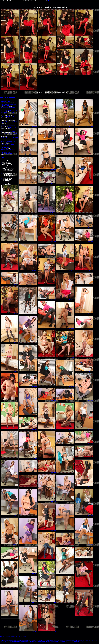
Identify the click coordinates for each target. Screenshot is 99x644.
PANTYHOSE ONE (5, 109)
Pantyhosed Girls (7, 173)
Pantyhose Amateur (8, 172)
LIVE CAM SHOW (27, 1)
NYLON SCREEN (5, 118)
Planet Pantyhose (7, 163)
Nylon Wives (6, 174)
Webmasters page (40, 643)
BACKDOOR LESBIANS (7, 133)
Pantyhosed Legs (7, 177)
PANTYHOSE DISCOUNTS (7, 115)
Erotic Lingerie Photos (8, 168)
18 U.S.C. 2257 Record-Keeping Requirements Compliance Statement (13, 636)
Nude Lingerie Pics (7, 165)
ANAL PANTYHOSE (6, 140)
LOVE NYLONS (5, 124)
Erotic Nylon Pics (7, 167)
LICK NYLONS (5, 126)
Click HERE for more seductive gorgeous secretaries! (50, 7)
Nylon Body (6, 183)
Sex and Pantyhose (8, 176)
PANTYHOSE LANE (6, 149)
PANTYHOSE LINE (5, 112)
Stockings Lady (7, 181)
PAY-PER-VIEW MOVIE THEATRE (11, 1)
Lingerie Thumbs (7, 166)
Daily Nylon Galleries (8, 170)
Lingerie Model (6, 161)
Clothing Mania (6, 162)
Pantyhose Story (7, 179)
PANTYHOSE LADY (6, 151)
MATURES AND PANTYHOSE (8, 120)
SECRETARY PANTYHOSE (7, 103)
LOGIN (37, 1)
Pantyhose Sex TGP (7, 171)
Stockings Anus (7, 184)
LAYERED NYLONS (6, 144)
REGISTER (44, 1)
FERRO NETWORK (6, 129)
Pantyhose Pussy (7, 178)
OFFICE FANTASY (5, 155)
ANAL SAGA (4, 136)
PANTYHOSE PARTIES (6, 107)
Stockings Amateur (8, 182)
